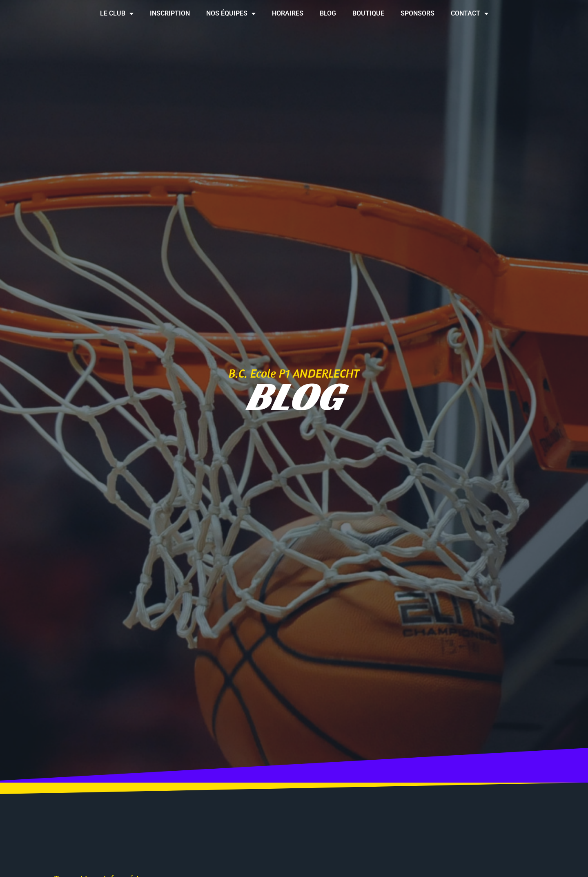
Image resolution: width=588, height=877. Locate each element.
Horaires (288, 13)
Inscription (170, 13)
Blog (328, 13)
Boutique (368, 13)
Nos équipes (231, 13)
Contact (470, 13)
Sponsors (418, 13)
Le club (117, 13)
